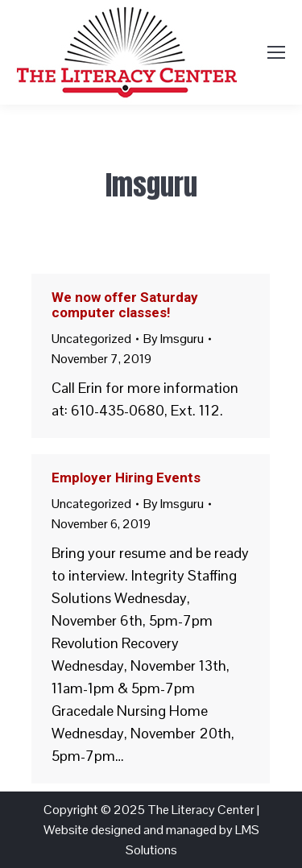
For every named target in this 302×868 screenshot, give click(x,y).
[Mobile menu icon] (276, 52)
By (174, 339)
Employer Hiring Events (126, 477)
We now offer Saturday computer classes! (125, 305)
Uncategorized (91, 339)
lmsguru (151, 185)
